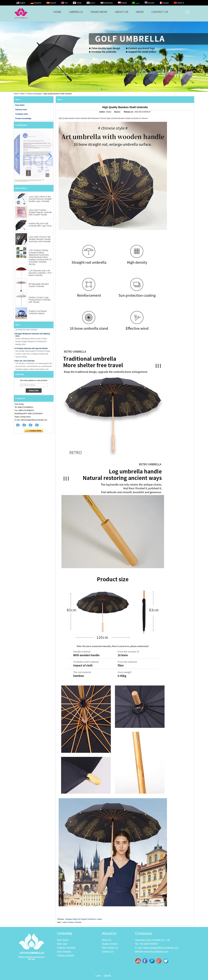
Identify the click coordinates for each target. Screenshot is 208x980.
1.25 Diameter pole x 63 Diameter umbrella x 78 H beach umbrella (40, 273)
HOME (57, 12)
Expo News (20, 105)
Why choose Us (110, 948)
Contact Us (108, 952)
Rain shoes (63, 940)
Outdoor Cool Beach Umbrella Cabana (38, 312)
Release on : (129, 112)
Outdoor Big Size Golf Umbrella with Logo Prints (40, 225)
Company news (22, 114)
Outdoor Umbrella (66, 948)
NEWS (140, 12)
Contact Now (34, 431)
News (23, 94)
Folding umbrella (66, 956)
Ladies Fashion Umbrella (72, 922)
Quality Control (109, 944)
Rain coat (62, 944)
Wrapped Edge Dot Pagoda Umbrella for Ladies (84, 919)
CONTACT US (160, 12)
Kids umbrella (64, 952)
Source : (118, 112)
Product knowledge (34, 94)
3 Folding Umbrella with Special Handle (31, 350)
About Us (107, 940)
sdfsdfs (107, 976)
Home (16, 94)
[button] (102, 89)
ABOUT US (122, 12)
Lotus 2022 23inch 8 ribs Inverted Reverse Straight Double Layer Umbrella (40, 199)
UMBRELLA (76, 12)
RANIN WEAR (99, 12)
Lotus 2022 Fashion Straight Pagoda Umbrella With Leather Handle (40, 212)
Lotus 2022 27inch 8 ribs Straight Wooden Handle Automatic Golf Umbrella (40, 239)
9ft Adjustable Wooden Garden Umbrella (39, 285)
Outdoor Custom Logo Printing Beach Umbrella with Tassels (40, 300)
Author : (103, 112)
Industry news (21, 110)
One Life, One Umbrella (25, 362)
